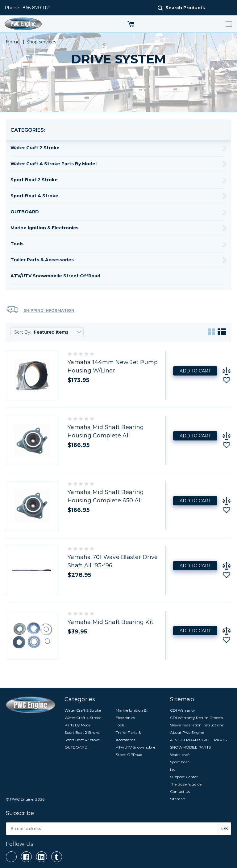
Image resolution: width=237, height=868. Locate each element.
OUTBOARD (25, 212)
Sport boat (180, 762)
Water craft (180, 755)
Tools (17, 244)
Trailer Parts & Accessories (42, 260)
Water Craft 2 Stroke (35, 148)
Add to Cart (195, 371)
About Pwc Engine (187, 732)
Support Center (184, 777)
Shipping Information (40, 309)
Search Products (185, 8)
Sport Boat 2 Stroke (34, 180)
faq (173, 769)
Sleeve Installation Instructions (197, 725)
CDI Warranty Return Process (196, 718)
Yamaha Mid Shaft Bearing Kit (110, 622)
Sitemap (178, 799)
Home (13, 42)
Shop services (41, 42)
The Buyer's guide (186, 784)
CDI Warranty (183, 710)
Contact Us (180, 792)
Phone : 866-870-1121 (28, 8)
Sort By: (23, 332)
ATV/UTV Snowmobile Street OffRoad (55, 276)
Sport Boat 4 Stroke (34, 196)
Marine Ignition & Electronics (44, 228)
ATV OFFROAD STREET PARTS (198, 740)
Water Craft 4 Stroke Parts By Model (54, 164)
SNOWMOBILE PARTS (190, 747)
